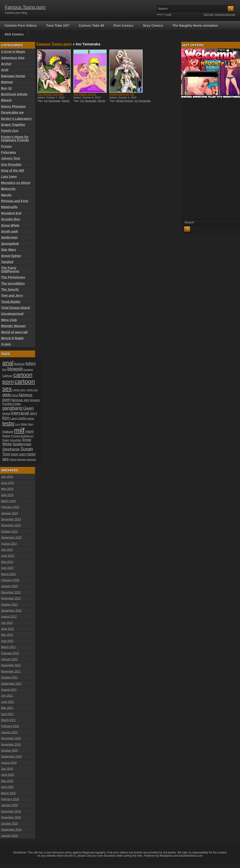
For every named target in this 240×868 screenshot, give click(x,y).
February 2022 (10, 653)
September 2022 (11, 611)
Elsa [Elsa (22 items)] (15, 395)
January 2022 (10, 659)
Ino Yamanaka (52, 101)
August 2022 (9, 617)
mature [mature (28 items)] (8, 431)
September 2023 (11, 538)
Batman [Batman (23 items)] (20, 364)
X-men (6, 344)
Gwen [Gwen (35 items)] (28, 408)
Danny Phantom (13, 107)
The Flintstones (13, 277)
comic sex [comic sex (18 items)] (32, 390)
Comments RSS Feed (225, 15)
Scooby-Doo (11, 219)
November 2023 (11, 525)
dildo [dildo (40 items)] (7, 395)
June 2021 (8, 702)
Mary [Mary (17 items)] (31, 424)
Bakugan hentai (13, 76)
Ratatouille (9, 207)
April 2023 (7, 568)
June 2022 (8, 629)
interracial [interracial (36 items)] (20, 413)
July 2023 (7, 550)
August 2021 (9, 690)
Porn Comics (123, 26)
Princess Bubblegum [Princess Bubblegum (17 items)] (22, 436)
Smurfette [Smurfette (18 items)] (16, 440)
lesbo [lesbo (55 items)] (8, 423)
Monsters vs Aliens (16, 183)
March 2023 (8, 574)
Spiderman (9, 237)
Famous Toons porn (25, 7)
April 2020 (7, 787)
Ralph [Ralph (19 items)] (6, 440)
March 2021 (8, 720)
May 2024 (7, 489)
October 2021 (10, 678)
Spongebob (10, 244)
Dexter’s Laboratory (16, 119)
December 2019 (11, 812)
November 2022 (11, 598)
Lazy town (9, 177)
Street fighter (11, 256)
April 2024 (7, 495)
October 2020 (10, 751)
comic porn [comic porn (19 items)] (19, 390)
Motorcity (8, 189)
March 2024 (8, 501)
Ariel (5, 70)
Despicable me (12, 113)
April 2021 (7, 714)
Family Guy (10, 131)
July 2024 (7, 477)
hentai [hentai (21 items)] (6, 414)
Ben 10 (6, 88)
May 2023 (7, 562)
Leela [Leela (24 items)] (22, 418)
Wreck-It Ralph (12, 338)
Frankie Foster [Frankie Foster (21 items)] (12, 404)
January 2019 (10, 836)
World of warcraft (14, 332)
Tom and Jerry (12, 296)
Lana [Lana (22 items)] (14, 418)
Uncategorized (12, 314)
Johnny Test (10, 158)
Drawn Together (13, 125)
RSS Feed (209, 15)
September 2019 (11, 830)
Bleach (6, 100)
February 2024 (10, 507)
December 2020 (11, 738)
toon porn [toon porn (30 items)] (19, 454)
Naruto (6, 195)
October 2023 (10, 532)
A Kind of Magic (13, 52)
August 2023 (9, 544)
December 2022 (11, 592)
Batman (7, 82)
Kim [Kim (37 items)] (6, 418)
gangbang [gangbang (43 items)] (12, 408)
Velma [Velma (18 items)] (13, 459)
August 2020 (9, 763)
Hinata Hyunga (125, 101)
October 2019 (10, 824)
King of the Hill (13, 171)
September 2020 (11, 757)
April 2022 (7, 641)
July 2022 (7, 623)
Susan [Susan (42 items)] (27, 449)
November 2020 (11, 745)
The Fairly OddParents (10, 270)
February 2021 (10, 726)
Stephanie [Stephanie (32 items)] (11, 449)
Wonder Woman (13, 326)
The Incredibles (13, 284)
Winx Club (9, 320)
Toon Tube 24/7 (58, 26)
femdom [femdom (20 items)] (35, 400)
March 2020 (8, 793)
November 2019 (11, 818)
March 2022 (8, 647)
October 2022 (10, 605)
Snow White (10, 225)
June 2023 (8, 556)
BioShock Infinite (14, 94)
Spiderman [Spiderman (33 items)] (22, 444)
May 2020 (7, 781)
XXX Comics (14, 34)
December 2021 (11, 665)
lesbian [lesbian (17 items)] (30, 418)
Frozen (6, 146)
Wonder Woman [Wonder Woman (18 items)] (27, 459)
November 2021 (11, 672)
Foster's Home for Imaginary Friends (15, 139)
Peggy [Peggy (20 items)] (6, 436)
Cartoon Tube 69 (91, 26)
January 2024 (10, 513)
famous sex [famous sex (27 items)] (20, 400)
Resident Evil (11, 213)
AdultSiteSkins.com (191, 856)
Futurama (9, 152)
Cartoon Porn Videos (21, 26)
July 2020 (7, 769)
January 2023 (10, 586)
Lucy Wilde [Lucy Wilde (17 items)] (21, 424)
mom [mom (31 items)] (30, 431)
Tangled (7, 262)
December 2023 (11, 519)
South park (10, 231)
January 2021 (10, 732)
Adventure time (13, 58)
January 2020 (10, 805)
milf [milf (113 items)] (19, 430)
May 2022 (7, 635)
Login (169, 15)
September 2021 (11, 684)
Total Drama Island (15, 308)
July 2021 (7, 696)
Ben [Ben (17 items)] (4, 370)
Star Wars (9, 250)
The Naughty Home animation (195, 26)
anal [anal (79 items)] (8, 363)
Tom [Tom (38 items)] (6, 454)
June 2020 (8, 775)
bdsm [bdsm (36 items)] (31, 364)
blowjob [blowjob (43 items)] (15, 369)
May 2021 (7, 708)
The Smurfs (10, 290)
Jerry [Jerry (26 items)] (33, 413)
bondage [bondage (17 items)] (28, 370)
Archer (6, 64)
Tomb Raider (11, 302)
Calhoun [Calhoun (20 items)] (7, 376)
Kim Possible (11, 165)
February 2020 (10, 799)
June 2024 (8, 483)
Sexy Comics (153, 26)
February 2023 (10, 580)
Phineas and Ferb (15, 201)
